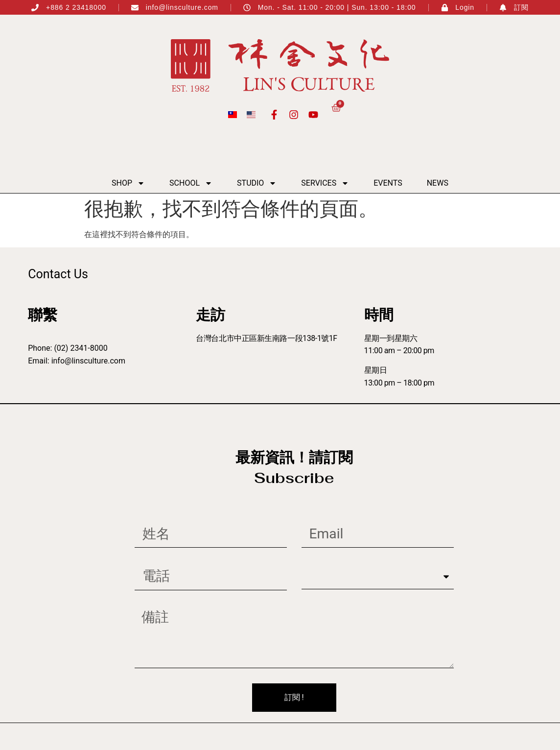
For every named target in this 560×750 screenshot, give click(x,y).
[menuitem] (233, 114)
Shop (128, 183)
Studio (257, 183)
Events (388, 183)
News (438, 183)
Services (325, 183)
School (191, 183)
